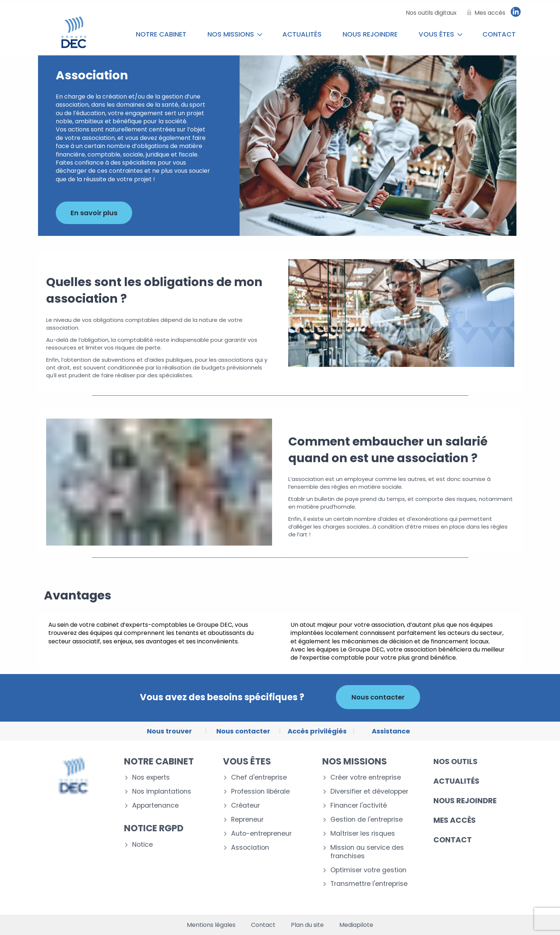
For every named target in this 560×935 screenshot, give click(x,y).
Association (250, 848)
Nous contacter (378, 697)
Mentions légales (211, 925)
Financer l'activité (359, 806)
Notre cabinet (161, 34)
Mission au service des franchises (367, 852)
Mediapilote (356, 925)
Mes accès (455, 820)
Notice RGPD (154, 828)
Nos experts (151, 778)
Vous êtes (441, 34)
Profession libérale (260, 792)
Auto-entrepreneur (261, 834)
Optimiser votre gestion (368, 870)
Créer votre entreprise (366, 778)
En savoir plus (94, 213)
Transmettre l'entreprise (369, 884)
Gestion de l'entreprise (367, 820)
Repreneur (247, 820)
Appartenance (155, 806)
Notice (142, 845)
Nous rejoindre (370, 34)
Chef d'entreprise (259, 778)
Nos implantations (162, 792)
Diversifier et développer (369, 792)
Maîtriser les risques (363, 834)
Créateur (245, 806)
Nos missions (235, 34)
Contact (499, 34)
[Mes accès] (485, 13)
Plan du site (307, 925)
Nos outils (456, 762)
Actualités (302, 34)
